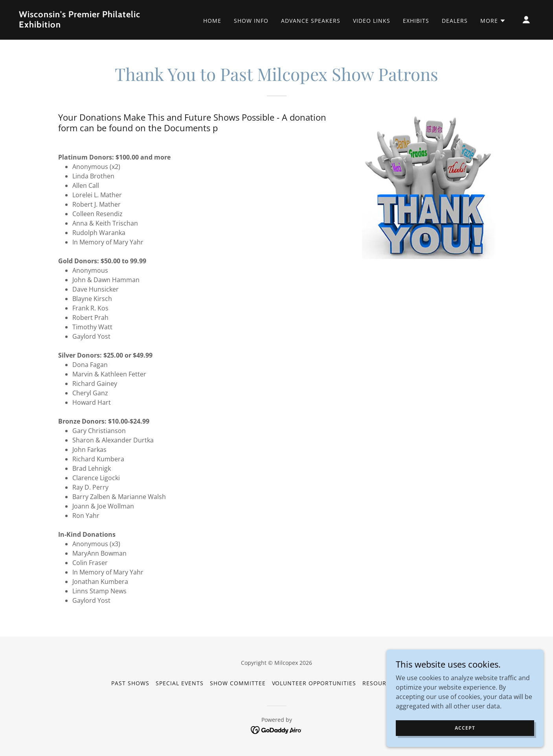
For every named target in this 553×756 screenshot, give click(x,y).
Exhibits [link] (416, 21)
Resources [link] (380, 683)
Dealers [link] (455, 21)
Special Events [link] (180, 683)
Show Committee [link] (238, 683)
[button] (493, 21)
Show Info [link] (251, 21)
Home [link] (212, 21)
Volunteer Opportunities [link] (314, 683)
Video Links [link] (372, 21)
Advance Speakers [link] (311, 21)
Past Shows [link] (130, 683)
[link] (91, 25)
